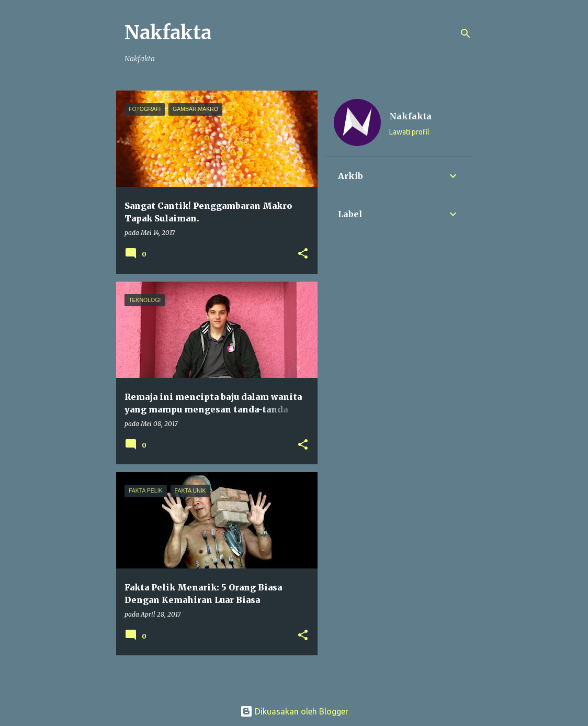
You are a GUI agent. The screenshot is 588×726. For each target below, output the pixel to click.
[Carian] (466, 33)
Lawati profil (409, 132)
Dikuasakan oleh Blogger (294, 711)
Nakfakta (168, 33)
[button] (303, 254)
